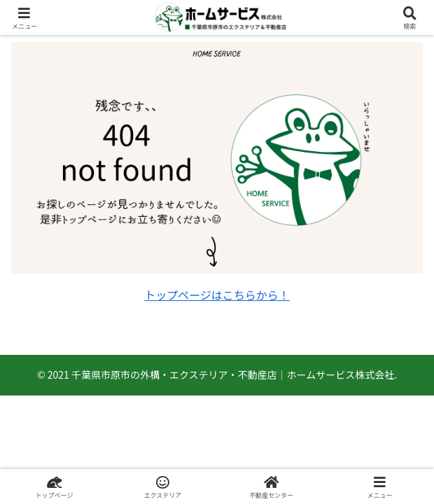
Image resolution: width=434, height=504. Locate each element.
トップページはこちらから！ (217, 295)
